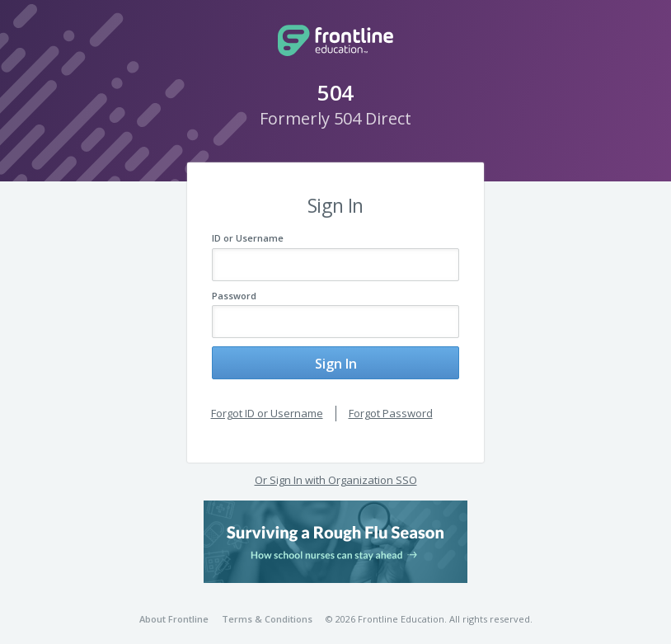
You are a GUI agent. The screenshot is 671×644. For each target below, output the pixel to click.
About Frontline (174, 606)
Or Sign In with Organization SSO (336, 468)
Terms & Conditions (267, 606)
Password (234, 296)
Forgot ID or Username (267, 401)
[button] (335, 529)
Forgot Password (391, 401)
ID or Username (248, 238)
